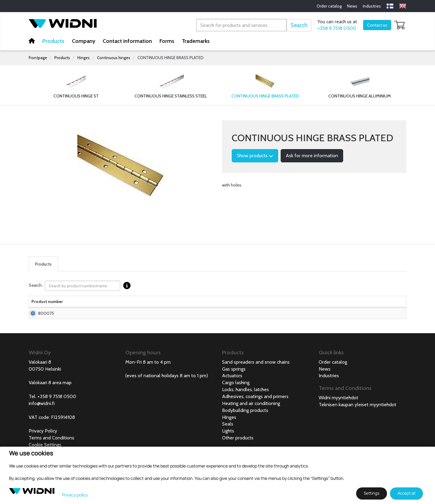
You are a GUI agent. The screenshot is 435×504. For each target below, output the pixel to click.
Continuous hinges (114, 58)
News (352, 6)
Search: (81, 286)
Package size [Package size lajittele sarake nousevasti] (181, 305)
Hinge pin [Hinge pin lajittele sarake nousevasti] (300, 305)
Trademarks (196, 41)
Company (84, 41)
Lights (228, 443)
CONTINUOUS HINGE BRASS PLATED (171, 58)
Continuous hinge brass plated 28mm (83, 322)
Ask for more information (312, 156)
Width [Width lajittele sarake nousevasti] (229, 308)
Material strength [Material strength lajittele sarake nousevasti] (271, 305)
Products (53, 41)
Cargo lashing (236, 395)
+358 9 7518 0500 (337, 28)
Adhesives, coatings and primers (255, 408)
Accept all (406, 493)
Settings (372, 493)
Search (299, 25)
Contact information (127, 41)
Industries (372, 6)
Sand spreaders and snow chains (256, 374)
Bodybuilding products (245, 422)
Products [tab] (43, 264)
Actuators (232, 388)
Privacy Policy (43, 443)
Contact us (377, 25)
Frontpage (38, 58)
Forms (167, 41)
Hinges (84, 58)
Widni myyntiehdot (338, 410)
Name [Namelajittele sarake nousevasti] (67, 308)
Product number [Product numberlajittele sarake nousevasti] (39, 305)
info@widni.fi (42, 415)
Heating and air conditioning (251, 415)
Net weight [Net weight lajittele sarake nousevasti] (247, 305)
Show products (255, 156)
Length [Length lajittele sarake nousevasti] (207, 308)
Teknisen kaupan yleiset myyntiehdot (358, 417)
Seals (228, 436)
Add (388, 322)
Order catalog (329, 6)
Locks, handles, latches (245, 402)
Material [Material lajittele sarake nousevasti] (128, 308)
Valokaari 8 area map (50, 395)
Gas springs (234, 381)
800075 (39, 322)
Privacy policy (75, 495)
